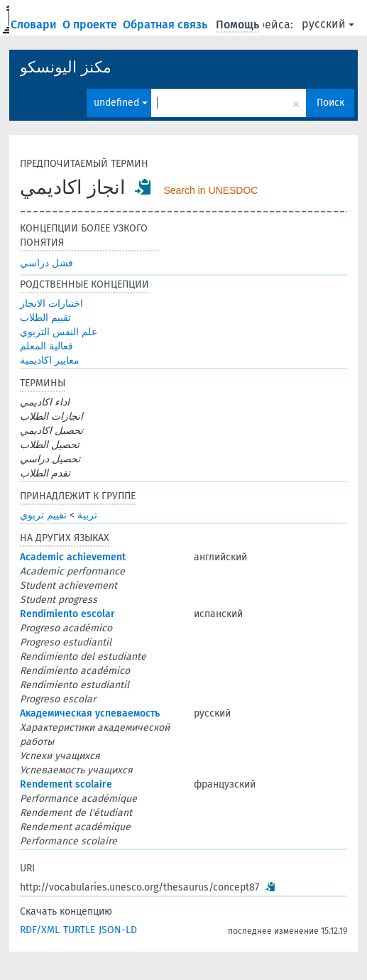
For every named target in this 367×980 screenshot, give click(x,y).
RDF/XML (40, 930)
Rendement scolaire (66, 784)
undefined (121, 103)
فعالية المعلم (46, 346)
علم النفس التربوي (59, 332)
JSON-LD (118, 930)
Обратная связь (166, 24)
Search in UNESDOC (210, 190)
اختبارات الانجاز (51, 304)
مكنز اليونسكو (66, 67)
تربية (87, 515)
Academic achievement (73, 557)
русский (328, 24)
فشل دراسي (46, 263)
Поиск (330, 103)
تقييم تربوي (43, 515)
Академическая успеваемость (90, 713)
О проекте (91, 24)
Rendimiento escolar (67, 614)
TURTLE (79, 930)
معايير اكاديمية (50, 360)
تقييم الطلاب (45, 318)
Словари (35, 24)
